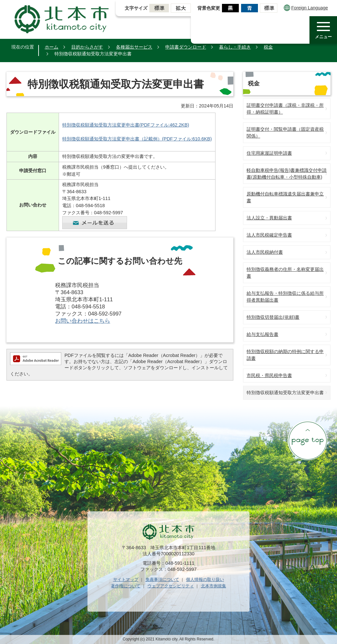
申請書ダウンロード (186, 47)
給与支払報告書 (262, 334)
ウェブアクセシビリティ (171, 586)
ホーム (52, 47)
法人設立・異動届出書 (269, 218)
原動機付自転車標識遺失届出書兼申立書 (285, 197)
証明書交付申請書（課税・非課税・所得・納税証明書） (285, 109)
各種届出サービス (134, 47)
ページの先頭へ (308, 440)
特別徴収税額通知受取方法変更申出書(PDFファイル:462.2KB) (126, 125)
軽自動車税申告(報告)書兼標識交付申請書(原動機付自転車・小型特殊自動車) (287, 174)
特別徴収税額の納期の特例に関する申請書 (285, 355)
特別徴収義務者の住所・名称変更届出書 (285, 273)
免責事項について (162, 579)
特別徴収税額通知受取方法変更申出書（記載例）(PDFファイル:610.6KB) (137, 139)
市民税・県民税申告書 (269, 375)
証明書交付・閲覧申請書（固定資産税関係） (285, 133)
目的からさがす (87, 47)
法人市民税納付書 (265, 252)
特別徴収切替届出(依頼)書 (273, 317)
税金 (268, 47)
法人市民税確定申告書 (269, 235)
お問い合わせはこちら (83, 321)
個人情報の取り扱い (205, 579)
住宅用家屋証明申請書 (269, 153)
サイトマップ (126, 579)
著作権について (126, 586)
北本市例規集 (214, 586)
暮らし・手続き (235, 47)
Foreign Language (306, 8)
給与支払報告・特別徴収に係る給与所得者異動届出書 (285, 297)
